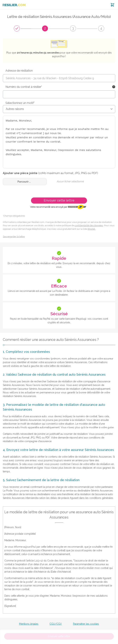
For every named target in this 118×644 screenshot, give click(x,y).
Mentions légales (29, 624)
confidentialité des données (89, 225)
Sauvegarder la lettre (14, 237)
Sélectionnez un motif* (20, 103)
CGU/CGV (56, 624)
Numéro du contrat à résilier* (24, 87)
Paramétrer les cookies (86, 624)
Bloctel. (92, 229)
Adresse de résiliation (19, 71)
